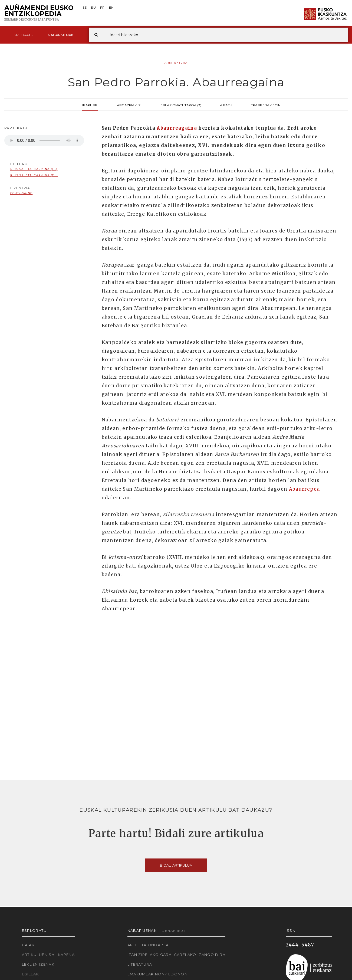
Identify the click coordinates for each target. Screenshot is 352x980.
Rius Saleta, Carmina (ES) (34, 169)
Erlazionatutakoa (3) (181, 105)
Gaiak (28, 945)
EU (93, 8)
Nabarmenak (61, 35)
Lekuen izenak (38, 964)
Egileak (31, 974)
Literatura (140, 964)
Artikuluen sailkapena (48, 955)
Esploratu (22, 35)
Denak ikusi (174, 931)
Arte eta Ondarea (148, 945)
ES (85, 8)
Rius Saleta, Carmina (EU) (34, 175)
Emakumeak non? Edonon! (158, 974)
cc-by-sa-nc (22, 193)
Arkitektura (176, 63)
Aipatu (226, 105)
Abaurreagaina (177, 128)
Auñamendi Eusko (39, 13)
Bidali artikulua (176, 865)
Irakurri (90, 105)
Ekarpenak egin (266, 105)
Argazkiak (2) (129, 105)
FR (103, 8)
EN (112, 8)
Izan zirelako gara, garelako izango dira (176, 955)
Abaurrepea (305, 489)
